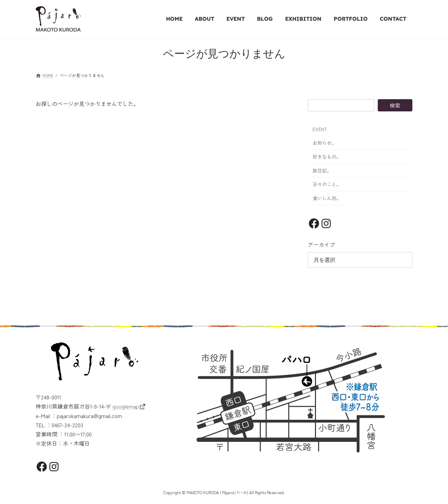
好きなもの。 (327, 157)
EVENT (320, 129)
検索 (395, 105)
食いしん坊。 (327, 198)
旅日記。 (322, 170)
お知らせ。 (324, 143)
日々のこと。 (327, 184)
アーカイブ (321, 245)
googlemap (126, 406)
